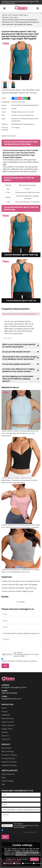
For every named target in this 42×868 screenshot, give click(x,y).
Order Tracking (8, 781)
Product (5, 712)
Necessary (8, 863)
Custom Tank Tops (20, 15)
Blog (3, 778)
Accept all (34, 859)
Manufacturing (7, 718)
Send (5, 666)
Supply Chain (7, 729)
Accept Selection (22, 859)
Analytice (17, 863)
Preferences (27, 863)
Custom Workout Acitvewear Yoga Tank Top (19, 588)
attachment (7, 654)
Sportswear (6, 748)
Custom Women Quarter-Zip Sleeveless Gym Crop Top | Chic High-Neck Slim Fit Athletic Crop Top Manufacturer (20, 433)
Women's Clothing (9, 755)
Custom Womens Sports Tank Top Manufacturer (21, 581)
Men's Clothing (8, 751)
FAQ (3, 784)
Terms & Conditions (30, 661)
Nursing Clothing (8, 758)
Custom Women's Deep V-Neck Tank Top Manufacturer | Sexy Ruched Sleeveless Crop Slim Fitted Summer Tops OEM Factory (19, 480)
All (9, 15)
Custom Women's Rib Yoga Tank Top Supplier (19, 585)
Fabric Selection (8, 725)
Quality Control (8, 722)
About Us (5, 736)
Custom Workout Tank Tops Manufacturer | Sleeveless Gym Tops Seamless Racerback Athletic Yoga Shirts (21, 526)
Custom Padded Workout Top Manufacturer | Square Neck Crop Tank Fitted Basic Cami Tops (21, 571)
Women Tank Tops (10, 17)
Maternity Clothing (9, 762)
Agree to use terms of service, (19, 660)
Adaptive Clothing (9, 765)
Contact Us (6, 739)
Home (4, 15)
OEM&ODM (6, 715)
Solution (5, 732)
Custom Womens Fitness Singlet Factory (17, 591)
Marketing (37, 863)
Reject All (10, 859)
